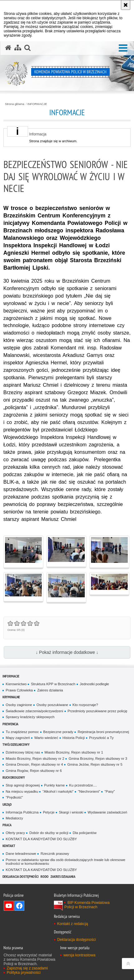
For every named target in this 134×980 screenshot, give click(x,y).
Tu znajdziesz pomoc (22, 732)
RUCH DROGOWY (14, 777)
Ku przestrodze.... (83, 785)
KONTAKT (9, 846)
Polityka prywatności (24, 973)
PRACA (7, 825)
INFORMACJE (37, 104)
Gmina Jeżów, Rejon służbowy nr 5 (95, 764)
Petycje (49, 812)
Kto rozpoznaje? (85, 705)
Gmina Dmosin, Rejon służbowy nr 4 (34, 764)
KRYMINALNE (11, 697)
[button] (123, 48)
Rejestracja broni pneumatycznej (103, 732)
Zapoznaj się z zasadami (27, 968)
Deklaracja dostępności (21, 876)
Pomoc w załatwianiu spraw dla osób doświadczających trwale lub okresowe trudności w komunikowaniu (65, 862)
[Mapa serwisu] (18, 48)
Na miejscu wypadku (22, 791)
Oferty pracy (15, 833)
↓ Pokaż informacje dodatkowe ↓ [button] (67, 652)
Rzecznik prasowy (55, 854)
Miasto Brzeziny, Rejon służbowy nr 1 (74, 752)
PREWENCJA (10, 724)
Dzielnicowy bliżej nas (23, 752)
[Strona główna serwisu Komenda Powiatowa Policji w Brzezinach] (8, 48)
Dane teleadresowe (21, 854)
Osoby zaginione (19, 705)
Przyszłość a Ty (101, 738)
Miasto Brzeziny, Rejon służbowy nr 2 (35, 759)
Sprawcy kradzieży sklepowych (30, 717)
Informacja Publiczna (22, 812)
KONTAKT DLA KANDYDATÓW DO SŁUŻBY (41, 839)
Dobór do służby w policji (49, 833)
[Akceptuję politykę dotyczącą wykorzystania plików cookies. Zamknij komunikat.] (126, 5)
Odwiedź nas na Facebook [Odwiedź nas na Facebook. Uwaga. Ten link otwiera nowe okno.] (19, 906)
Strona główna (15, 104)
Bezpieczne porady (58, 732)
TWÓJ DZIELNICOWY (16, 744)
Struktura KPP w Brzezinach (53, 684)
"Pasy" (110, 791)
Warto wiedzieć (46, 738)
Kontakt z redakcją (72, 924)
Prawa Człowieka (19, 690)
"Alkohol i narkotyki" (58, 791)
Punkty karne (55, 785)
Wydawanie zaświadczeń (107, 812)
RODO (45, 876)
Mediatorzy (14, 818)
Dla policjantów (84, 833)
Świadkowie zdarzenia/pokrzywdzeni (34, 711)
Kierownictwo (16, 684)
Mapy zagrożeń (18, 738)
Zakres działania (50, 690)
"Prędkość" (14, 797)
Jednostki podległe (94, 684)
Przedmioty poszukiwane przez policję (98, 711)
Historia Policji (74, 738)
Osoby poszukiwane (52, 705)
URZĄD (7, 804)
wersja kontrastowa (79, 955)
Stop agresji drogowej (23, 785)
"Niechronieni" (89, 791)
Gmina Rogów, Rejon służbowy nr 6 (34, 771)
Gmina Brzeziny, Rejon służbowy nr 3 (98, 759)
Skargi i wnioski (71, 812)
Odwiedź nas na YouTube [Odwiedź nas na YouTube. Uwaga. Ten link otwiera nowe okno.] (9, 906)
